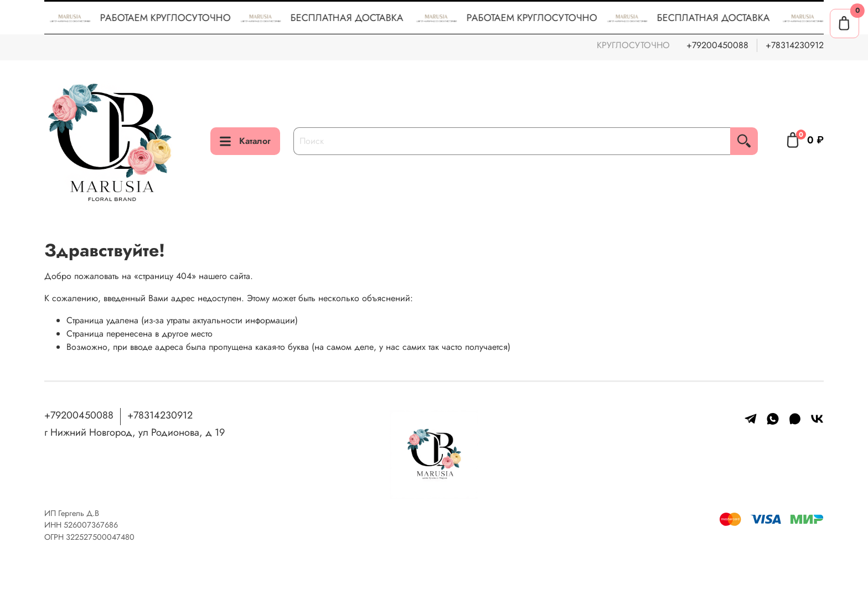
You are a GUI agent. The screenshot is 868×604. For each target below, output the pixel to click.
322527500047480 (100, 537)
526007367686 (91, 525)
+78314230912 (795, 45)
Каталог (245, 141)
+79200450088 (717, 45)
